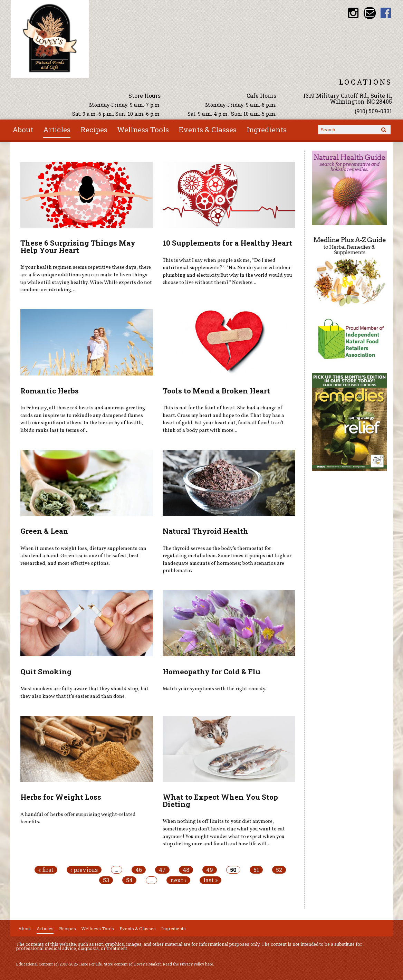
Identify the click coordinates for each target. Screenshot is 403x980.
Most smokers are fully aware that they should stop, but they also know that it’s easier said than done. (84, 693)
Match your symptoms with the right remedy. (214, 689)
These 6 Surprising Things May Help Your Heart (78, 246)
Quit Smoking (46, 672)
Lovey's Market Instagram (353, 13)
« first (46, 870)
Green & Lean (44, 531)
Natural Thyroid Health (205, 531)
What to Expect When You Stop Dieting (220, 801)
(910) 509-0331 (373, 111)
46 (139, 870)
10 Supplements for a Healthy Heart (227, 243)
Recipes (94, 130)
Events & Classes (208, 130)
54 (129, 880)
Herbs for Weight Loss (61, 797)
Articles (57, 130)
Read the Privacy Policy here (188, 964)
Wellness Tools (143, 130)
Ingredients (267, 130)
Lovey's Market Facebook (386, 13)
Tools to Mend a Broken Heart (216, 391)
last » (210, 880)
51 (256, 870)
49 (210, 870)
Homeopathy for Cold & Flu (212, 672)
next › (178, 880)
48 (186, 870)
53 (106, 880)
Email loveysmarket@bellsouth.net (370, 13)
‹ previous (84, 870)
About (23, 130)
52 (279, 870)
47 (162, 870)
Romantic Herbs (50, 391)
